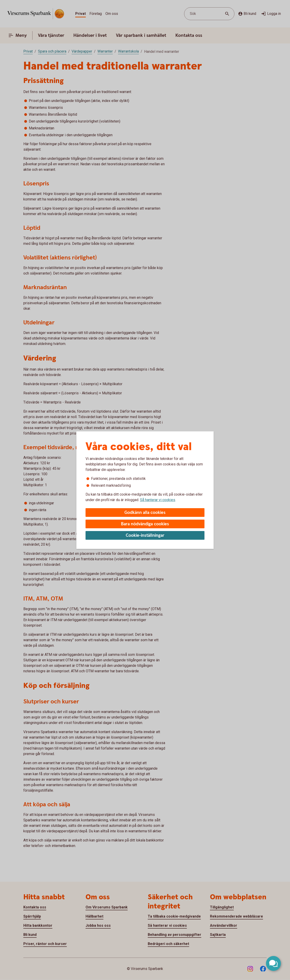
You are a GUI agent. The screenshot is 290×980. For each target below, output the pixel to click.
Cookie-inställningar (145, 535)
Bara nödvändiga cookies (145, 524)
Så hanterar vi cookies (158, 500)
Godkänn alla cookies (145, 513)
